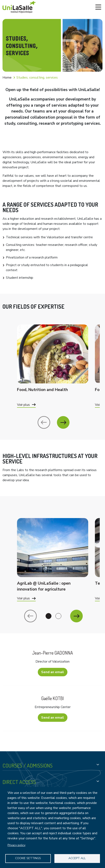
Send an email (53, 672)
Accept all (77, 858)
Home (7, 78)
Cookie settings (28, 858)
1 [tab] (49, 616)
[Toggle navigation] (98, 7)
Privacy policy (16, 845)
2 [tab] (58, 616)
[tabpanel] (53, 565)
